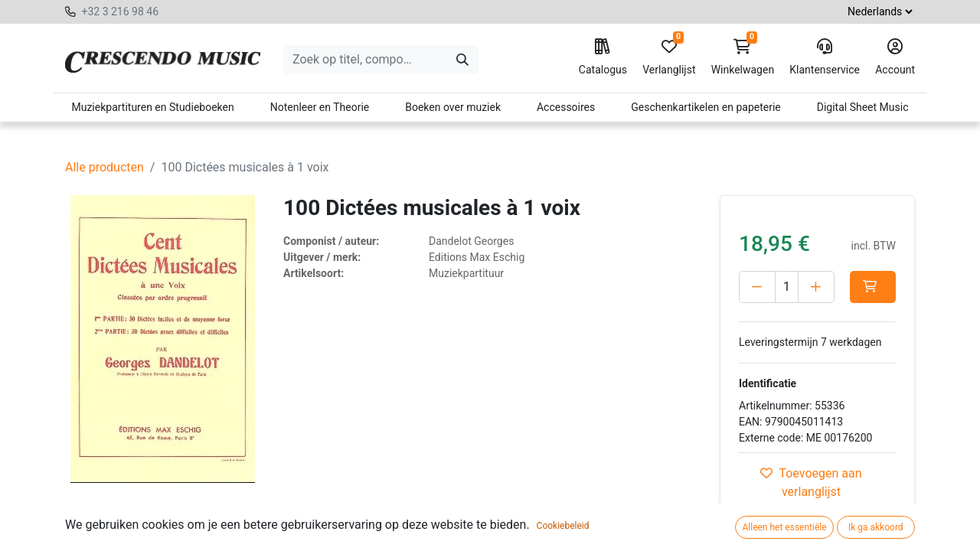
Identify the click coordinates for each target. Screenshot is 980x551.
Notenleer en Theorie (320, 107)
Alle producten (105, 167)
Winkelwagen (743, 57)
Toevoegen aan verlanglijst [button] (811, 483)
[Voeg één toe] (816, 287)
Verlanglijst (669, 57)
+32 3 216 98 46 (120, 11)
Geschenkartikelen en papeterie (706, 107)
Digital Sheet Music (863, 107)
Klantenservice (825, 57)
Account (895, 57)
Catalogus (603, 57)
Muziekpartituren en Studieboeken (152, 107)
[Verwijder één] (757, 287)
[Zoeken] (462, 60)
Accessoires (566, 107)
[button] (873, 287)
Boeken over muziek (453, 107)
